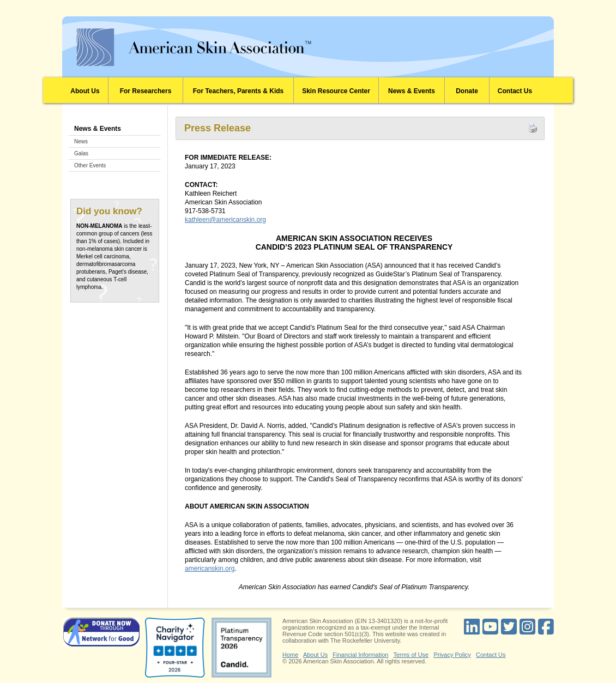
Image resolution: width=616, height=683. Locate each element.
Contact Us (515, 91)
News (81, 141)
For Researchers (146, 91)
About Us (85, 91)
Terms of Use (411, 655)
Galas (81, 153)
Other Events (90, 165)
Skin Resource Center (336, 91)
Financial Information (360, 655)
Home (290, 655)
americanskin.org (210, 569)
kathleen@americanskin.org (225, 220)
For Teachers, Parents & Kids (238, 91)
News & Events (412, 91)
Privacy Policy (452, 655)
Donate (467, 91)
